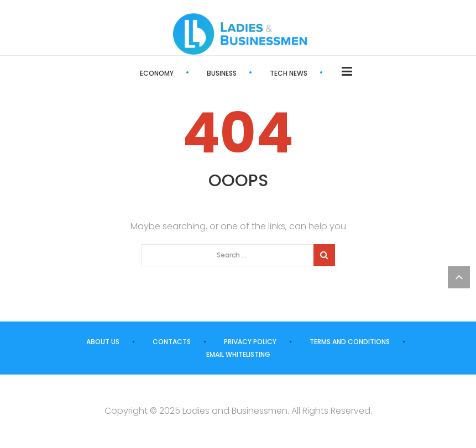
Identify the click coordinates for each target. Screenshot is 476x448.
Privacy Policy (250, 342)
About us (103, 342)
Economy (157, 73)
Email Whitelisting (238, 354)
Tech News (289, 73)
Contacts (172, 342)
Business (222, 73)
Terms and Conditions (350, 342)
